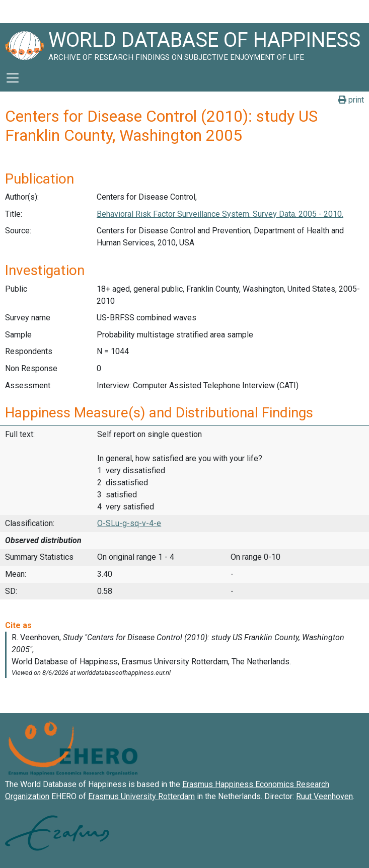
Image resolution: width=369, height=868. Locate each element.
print (351, 100)
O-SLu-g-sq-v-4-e (129, 523)
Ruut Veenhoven (324, 796)
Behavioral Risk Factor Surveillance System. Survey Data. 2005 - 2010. (220, 214)
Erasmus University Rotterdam (141, 796)
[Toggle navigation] (13, 78)
